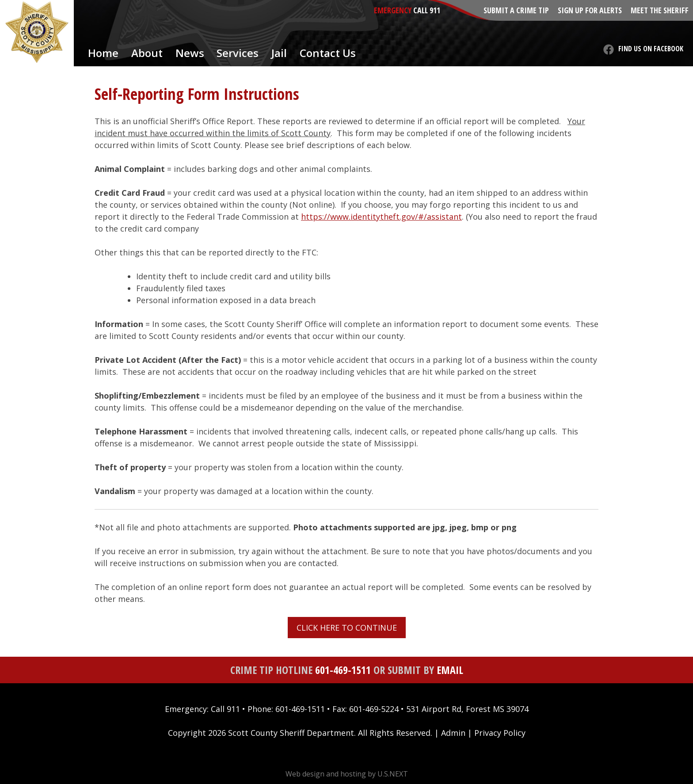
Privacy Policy (500, 733)
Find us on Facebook (651, 49)
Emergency (393, 10)
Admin (453, 733)
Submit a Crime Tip (516, 10)
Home (103, 53)
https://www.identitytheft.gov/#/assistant (381, 217)
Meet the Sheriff (660, 10)
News (190, 53)
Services (238, 53)
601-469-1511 (343, 670)
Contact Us (328, 53)
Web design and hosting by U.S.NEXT (347, 774)
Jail (279, 53)
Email (450, 670)
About (147, 53)
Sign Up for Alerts (590, 10)
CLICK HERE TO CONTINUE (347, 628)
